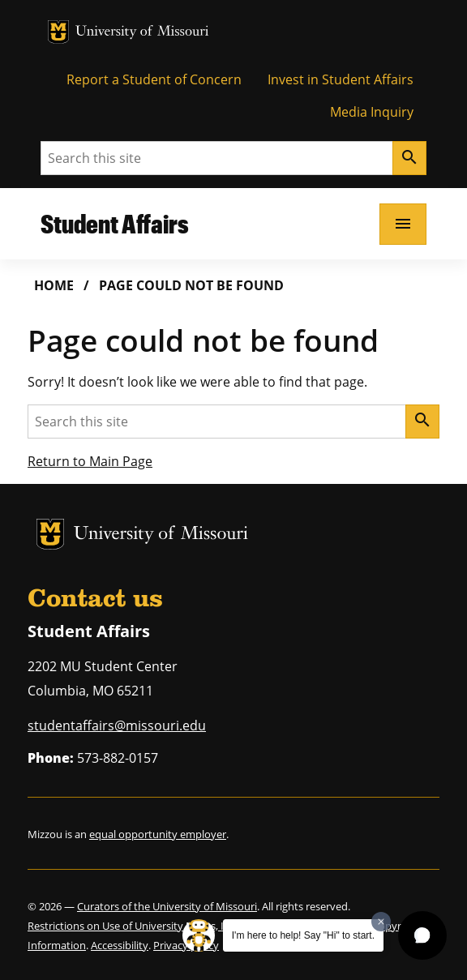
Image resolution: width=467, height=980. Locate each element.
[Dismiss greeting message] (381, 922)
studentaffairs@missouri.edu (117, 725)
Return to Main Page (90, 461)
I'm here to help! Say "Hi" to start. (303, 935)
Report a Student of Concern (154, 79)
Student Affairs (115, 223)
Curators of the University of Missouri (167, 906)
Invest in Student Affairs (341, 79)
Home (54, 285)
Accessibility (120, 945)
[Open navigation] (403, 224)
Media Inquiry (372, 112)
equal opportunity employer (158, 834)
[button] (422, 935)
